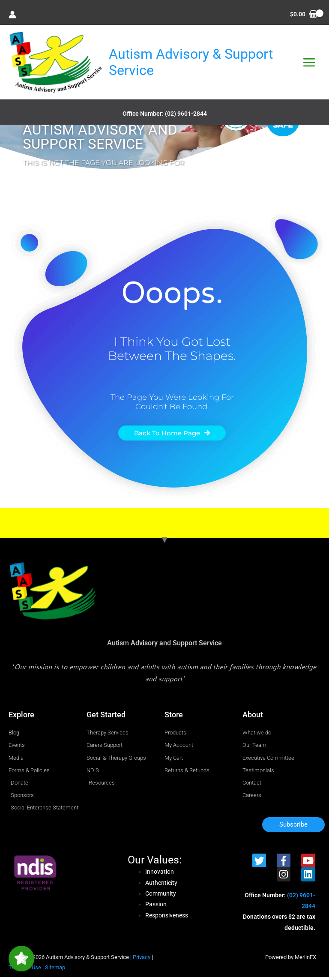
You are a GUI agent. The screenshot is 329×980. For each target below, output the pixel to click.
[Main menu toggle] (309, 64)
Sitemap (55, 970)
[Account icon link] (12, 15)
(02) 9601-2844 (186, 117)
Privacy (142, 960)
